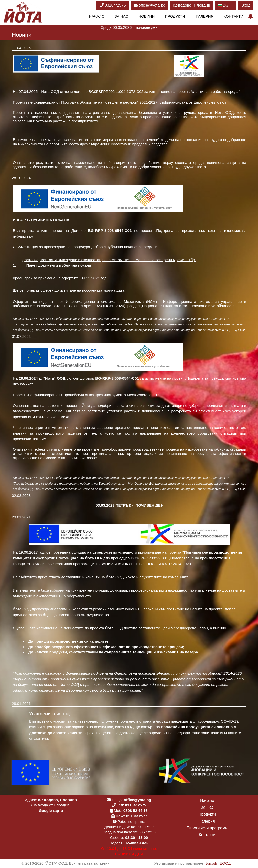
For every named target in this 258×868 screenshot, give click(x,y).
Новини (147, 16)
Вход (246, 5)
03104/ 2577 (137, 816)
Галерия (205, 16)
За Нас (122, 16)
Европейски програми (207, 828)
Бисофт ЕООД (218, 863)
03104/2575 (113, 5)
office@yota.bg (150, 5)
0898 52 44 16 (136, 811)
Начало (97, 16)
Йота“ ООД (56, 378)
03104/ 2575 (135, 805)
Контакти (233, 16)
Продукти (175, 16)
